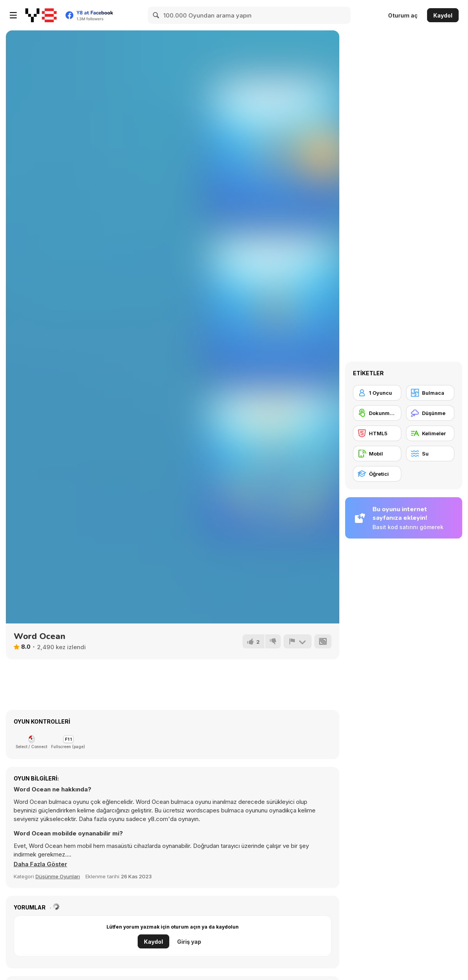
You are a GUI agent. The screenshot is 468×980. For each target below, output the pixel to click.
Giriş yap (189, 942)
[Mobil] (377, 454)
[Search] (156, 15)
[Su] (430, 454)
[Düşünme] (430, 413)
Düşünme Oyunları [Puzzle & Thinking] (58, 876)
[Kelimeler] (430, 433)
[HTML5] (377, 433)
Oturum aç (403, 15)
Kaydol (443, 15)
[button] (41, 864)
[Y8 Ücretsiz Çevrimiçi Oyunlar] (41, 15)
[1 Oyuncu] (377, 393)
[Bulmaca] (430, 393)
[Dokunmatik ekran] (377, 413)
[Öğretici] (377, 474)
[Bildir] (298, 641)
